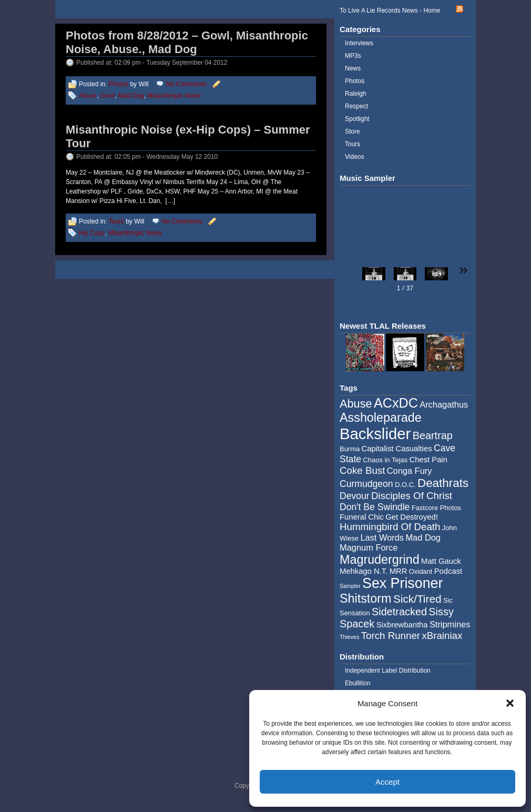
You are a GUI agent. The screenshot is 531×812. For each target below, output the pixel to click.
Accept (387, 782)
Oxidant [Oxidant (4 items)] (421, 571)
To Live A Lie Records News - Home (390, 11)
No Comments (186, 84)
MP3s (353, 56)
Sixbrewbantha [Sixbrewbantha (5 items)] (402, 625)
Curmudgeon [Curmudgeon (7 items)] (366, 484)
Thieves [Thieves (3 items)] (349, 637)
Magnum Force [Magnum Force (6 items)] (369, 547)
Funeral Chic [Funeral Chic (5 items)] (362, 517)
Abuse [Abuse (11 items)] (356, 404)
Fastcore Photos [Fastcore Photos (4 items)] (436, 508)
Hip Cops (92, 233)
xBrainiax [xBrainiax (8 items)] (442, 636)
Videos (354, 157)
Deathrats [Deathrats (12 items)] (443, 483)
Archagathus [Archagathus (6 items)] (444, 404)
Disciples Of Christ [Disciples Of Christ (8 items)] (412, 496)
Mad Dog (131, 96)
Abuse (88, 96)
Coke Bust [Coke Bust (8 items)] (362, 470)
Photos (119, 84)
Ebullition (358, 683)
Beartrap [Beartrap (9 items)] (433, 435)
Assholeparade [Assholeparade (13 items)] (381, 418)
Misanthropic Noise (174, 96)
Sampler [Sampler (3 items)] (350, 586)
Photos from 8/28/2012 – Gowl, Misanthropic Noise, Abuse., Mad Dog (187, 42)
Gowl (108, 96)
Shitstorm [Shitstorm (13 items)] (366, 598)
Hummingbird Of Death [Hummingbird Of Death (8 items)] (390, 527)
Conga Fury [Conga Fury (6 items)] (410, 471)
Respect (356, 106)
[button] (510, 703)
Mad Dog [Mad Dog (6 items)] (423, 537)
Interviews (359, 43)
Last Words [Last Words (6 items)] (382, 537)
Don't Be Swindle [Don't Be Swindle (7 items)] (375, 507)
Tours (116, 221)
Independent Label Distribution (388, 671)
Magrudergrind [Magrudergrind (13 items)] (380, 560)
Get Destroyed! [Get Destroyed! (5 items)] (412, 517)
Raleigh (356, 94)
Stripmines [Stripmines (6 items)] (450, 624)
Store (353, 131)
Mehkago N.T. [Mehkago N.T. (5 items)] (364, 571)
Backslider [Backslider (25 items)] (375, 434)
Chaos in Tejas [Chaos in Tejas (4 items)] (385, 460)
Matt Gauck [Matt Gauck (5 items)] (441, 561)
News (353, 68)
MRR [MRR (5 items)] (399, 571)
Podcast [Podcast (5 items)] (448, 571)
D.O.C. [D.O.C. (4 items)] (405, 485)
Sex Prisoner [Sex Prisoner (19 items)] (402, 583)
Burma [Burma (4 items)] (350, 449)
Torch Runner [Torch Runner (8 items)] (391, 636)
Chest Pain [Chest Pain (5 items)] (428, 460)
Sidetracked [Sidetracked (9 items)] (399, 612)
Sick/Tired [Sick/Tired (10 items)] (417, 599)
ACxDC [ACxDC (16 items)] (396, 403)
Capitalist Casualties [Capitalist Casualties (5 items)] (397, 449)
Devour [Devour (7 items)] (355, 496)
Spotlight (357, 119)
